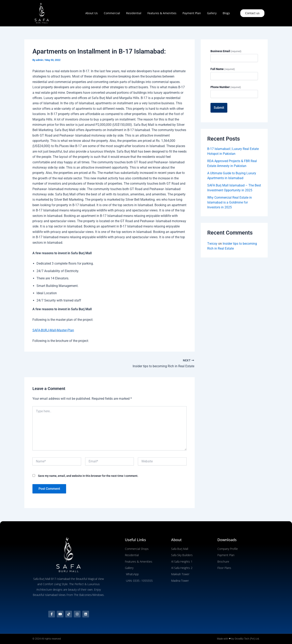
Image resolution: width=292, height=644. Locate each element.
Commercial (112, 13)
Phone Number (226, 87)
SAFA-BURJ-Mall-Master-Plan (53, 330)
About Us (92, 13)
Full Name (223, 69)
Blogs (226, 13)
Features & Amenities (162, 13)
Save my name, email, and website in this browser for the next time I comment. (88, 476)
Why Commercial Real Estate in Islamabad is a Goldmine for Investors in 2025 (230, 202)
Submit (219, 108)
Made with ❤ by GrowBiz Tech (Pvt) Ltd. (238, 639)
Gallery (212, 13)
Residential (134, 13)
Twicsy (212, 244)
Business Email (226, 51)
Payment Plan (192, 13)
